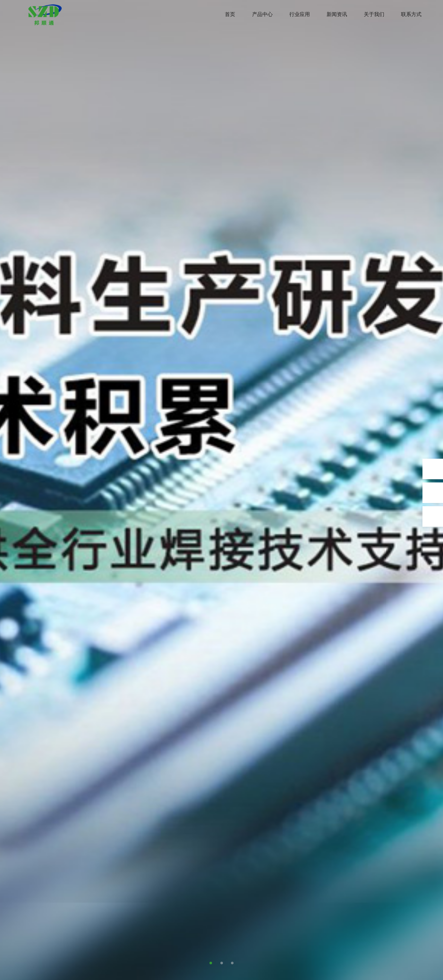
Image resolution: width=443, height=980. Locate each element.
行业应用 (300, 14)
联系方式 (411, 14)
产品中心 (262, 14)
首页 (230, 14)
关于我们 (374, 14)
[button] (211, 963)
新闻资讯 (337, 14)
